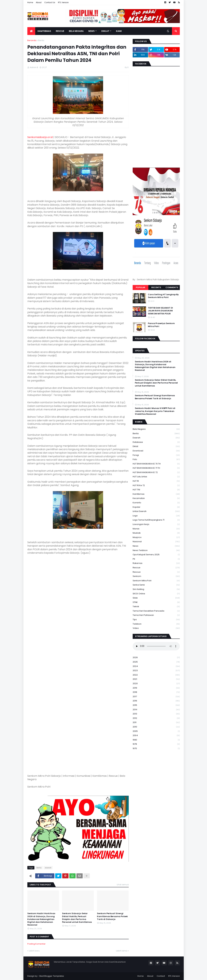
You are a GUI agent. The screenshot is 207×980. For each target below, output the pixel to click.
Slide (156, 598)
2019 (156, 688)
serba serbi (156, 585)
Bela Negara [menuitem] (76, 31)
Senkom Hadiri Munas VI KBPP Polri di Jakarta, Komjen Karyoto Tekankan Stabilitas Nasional (155, 411)
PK (156, 559)
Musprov (156, 537)
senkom (156, 576)
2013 (156, 714)
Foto (156, 459)
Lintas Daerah (156, 511)
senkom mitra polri (156, 581)
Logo (156, 516)
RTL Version (63, 2)
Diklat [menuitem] (105, 31)
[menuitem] (31, 31)
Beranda (32, 40)
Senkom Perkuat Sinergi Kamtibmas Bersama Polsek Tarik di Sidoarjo (112, 916)
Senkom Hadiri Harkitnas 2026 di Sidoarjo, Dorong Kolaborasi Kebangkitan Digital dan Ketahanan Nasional (41, 919)
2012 (156, 718)
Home (30, 2)
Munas (156, 529)
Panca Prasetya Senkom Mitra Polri (161, 325)
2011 (156, 723)
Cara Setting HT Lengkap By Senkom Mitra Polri (163, 296)
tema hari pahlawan (156, 615)
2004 (156, 736)
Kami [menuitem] (119, 31)
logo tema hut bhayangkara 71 (156, 520)
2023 (156, 671)
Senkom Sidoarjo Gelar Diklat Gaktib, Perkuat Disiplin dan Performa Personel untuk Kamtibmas (77, 918)
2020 (156, 684)
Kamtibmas (156, 494)
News (156, 546)
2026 (156, 658)
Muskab (156, 533)
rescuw (156, 572)
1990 (156, 740)
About (39, 2)
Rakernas (156, 563)
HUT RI (156, 481)
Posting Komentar (36, 944)
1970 (156, 748)
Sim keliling (156, 589)
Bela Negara (156, 429)
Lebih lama (122, 951)
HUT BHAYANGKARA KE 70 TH (156, 464)
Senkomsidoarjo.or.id (40, 137)
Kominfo (156, 503)
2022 (156, 675)
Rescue (156, 568)
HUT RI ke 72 (156, 486)
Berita (41, 40)
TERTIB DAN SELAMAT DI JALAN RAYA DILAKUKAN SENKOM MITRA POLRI (160, 311)
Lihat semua (123, 885)
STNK (156, 602)
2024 (156, 666)
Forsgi (156, 455)
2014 (156, 710)
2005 (156, 731)
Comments (172, 287)
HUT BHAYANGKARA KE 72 (156, 473)
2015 (156, 705)
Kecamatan (156, 498)
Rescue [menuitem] (60, 31)
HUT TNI (156, 490)
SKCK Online (156, 594)
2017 (156, 697)
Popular (141, 287)
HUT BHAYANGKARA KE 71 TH (156, 468)
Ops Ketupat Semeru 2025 (156, 555)
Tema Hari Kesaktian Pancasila (156, 611)
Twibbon (156, 624)
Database (156, 442)
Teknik (156, 607)
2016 (156, 701)
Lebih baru (34, 951)
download (156, 451)
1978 (156, 744)
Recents (156, 287)
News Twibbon (156, 550)
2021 (156, 679)
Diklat (156, 446)
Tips (156, 620)
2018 (156, 692)
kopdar (156, 507)
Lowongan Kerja (156, 524)
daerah (48, 868)
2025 (156, 662)
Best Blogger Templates (52, 976)
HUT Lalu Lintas (156, 477)
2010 (156, 727)
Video (156, 628)
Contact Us (50, 2)
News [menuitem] (91, 31)
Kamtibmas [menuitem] (44, 31)
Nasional (156, 542)
